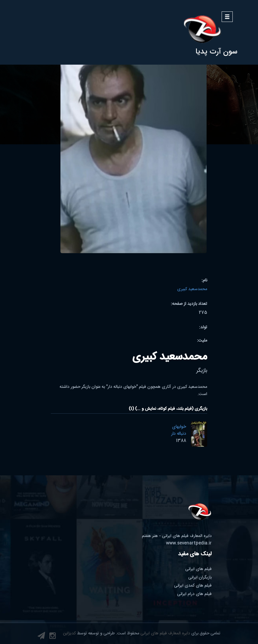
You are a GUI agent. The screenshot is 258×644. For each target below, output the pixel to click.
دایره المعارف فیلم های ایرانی (165, 633)
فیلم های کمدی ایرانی (193, 586)
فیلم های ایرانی (198, 569)
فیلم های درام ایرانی (194, 594)
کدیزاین (69, 633)
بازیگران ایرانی (200, 578)
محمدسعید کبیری (192, 289)
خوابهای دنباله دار (179, 430)
